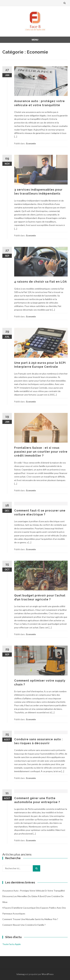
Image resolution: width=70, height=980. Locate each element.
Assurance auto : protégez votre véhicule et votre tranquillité (34, 891)
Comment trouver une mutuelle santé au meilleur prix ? (30, 919)
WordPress (48, 974)
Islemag (21, 974)
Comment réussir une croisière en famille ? (24, 925)
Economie (31, 143)
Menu (35, 40)
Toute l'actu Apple (12, 944)
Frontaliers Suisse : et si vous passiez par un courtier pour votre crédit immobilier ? (41, 452)
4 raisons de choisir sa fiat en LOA (41, 282)
